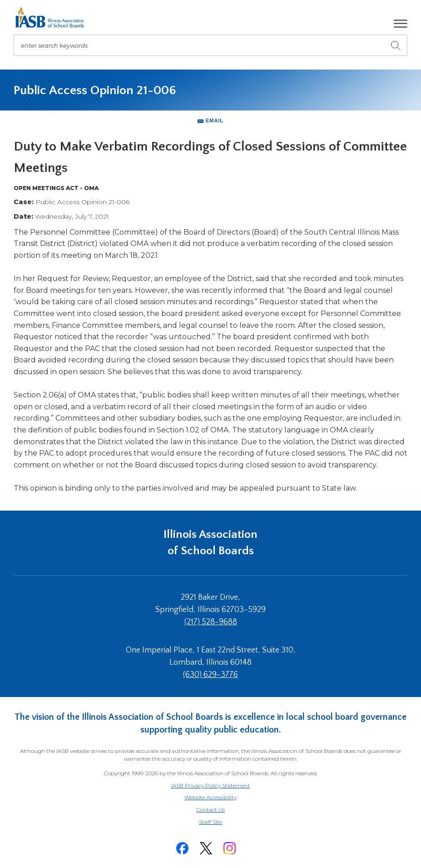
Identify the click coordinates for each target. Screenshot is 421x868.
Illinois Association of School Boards (210, 543)
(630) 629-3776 (210, 675)
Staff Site (222, 822)
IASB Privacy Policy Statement (211, 785)
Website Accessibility (210, 797)
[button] (401, 24)
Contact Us (210, 810)
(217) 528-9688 (211, 622)
